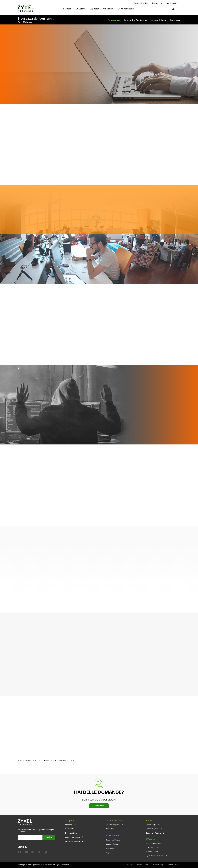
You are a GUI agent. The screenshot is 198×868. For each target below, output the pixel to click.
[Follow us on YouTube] (26, 853)
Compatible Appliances (135, 20)
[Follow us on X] (39, 853)
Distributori (110, 829)
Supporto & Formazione (101, 9)
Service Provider (141, 3)
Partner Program (152, 829)
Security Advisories (72, 838)
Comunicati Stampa (113, 839)
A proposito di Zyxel (154, 844)
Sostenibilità (151, 848)
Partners (156, 3)
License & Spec (158, 20)
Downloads (175, 20)
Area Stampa (112, 835)
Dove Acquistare (126, 9)
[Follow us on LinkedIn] (33, 853)
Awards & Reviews (113, 844)
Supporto (69, 825)
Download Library (72, 833)
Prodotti (67, 9)
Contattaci (99, 806)
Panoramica (114, 20)
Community (70, 829)
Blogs (108, 852)
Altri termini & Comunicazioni (76, 842)
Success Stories (152, 852)
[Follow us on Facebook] (20, 853)
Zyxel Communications (155, 856)
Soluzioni (80, 9)
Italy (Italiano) (171, 3)
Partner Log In (151, 825)
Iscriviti (49, 838)
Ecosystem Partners (154, 833)
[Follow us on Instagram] (45, 853)
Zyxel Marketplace (113, 825)
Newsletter (110, 848)
